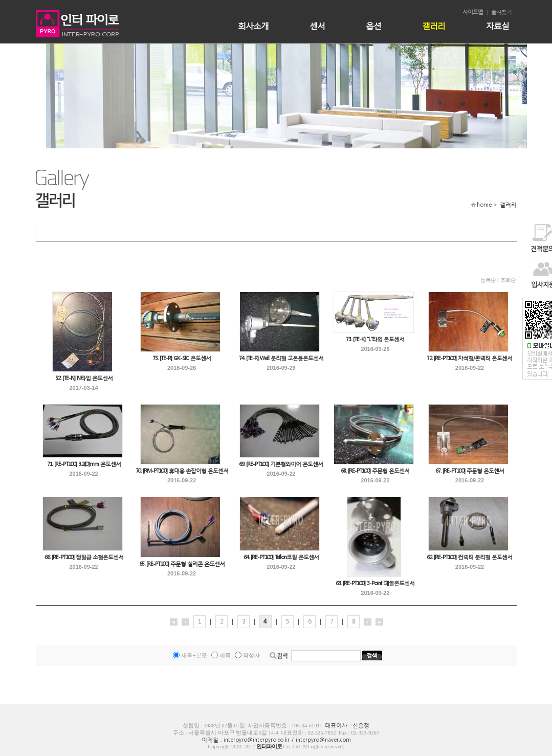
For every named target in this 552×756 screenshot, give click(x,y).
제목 (225, 655)
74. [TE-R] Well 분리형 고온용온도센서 (281, 358)
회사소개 (253, 25)
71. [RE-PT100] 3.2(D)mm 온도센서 (84, 464)
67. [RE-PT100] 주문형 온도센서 (470, 471)
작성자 (251, 655)
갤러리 (434, 25)
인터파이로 (269, 747)
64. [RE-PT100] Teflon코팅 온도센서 (281, 557)
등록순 (488, 280)
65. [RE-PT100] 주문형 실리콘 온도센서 (182, 564)
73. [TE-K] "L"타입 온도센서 (375, 339)
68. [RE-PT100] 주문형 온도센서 (375, 471)
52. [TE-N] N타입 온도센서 (84, 378)
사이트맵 (473, 12)
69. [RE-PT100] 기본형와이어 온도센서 (281, 464)
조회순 (508, 280)
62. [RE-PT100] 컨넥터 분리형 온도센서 (469, 557)
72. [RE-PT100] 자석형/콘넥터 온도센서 (469, 358)
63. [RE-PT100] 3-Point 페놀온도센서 (375, 583)
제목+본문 (194, 655)
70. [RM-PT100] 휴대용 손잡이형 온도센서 (182, 471)
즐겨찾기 (501, 12)
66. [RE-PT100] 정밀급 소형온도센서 (84, 557)
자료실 (498, 25)
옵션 (373, 25)
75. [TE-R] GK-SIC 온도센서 (182, 358)
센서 (317, 25)
